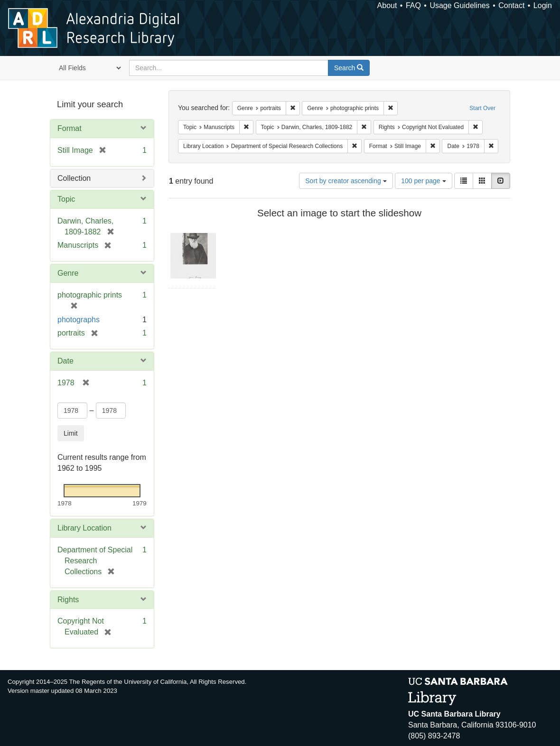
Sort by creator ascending (346, 181)
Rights (68, 600)
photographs (79, 320)
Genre (68, 273)
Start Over (482, 108)
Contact (511, 5)
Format (70, 128)
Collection (74, 178)
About (387, 5)
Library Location (84, 528)
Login (543, 5)
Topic (66, 199)
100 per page (423, 181)
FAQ (413, 5)
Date (65, 361)
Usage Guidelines (459, 5)
